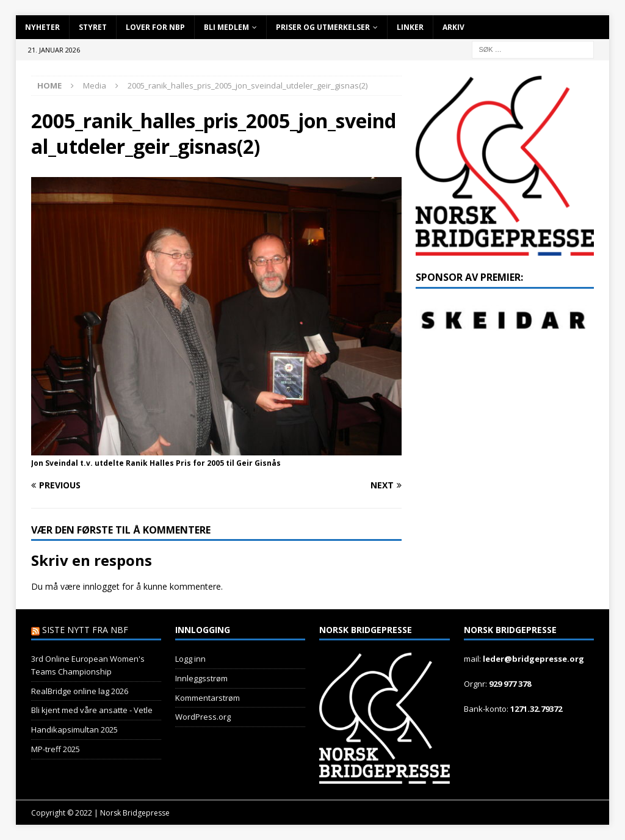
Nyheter (42, 27)
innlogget (101, 586)
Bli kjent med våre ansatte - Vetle (92, 710)
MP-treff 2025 (56, 749)
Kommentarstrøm (208, 698)
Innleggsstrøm (201, 678)
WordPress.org (203, 717)
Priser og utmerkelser (323, 27)
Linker (410, 27)
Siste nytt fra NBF (85, 630)
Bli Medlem (226, 27)
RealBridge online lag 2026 (80, 691)
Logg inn (190, 659)
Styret (93, 27)
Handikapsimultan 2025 (74, 730)
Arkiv (453, 27)
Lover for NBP (155, 27)
